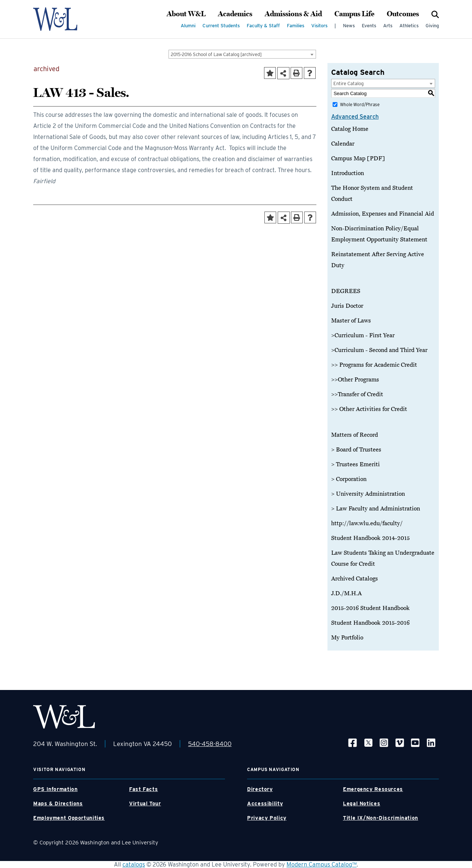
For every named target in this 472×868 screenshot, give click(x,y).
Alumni (188, 26)
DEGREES (346, 291)
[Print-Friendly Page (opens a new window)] (296, 73)
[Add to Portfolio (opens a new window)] (270, 73)
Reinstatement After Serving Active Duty (378, 260)
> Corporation (349, 479)
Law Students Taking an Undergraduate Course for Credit (383, 558)
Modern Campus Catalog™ (322, 864)
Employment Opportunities (69, 818)
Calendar (343, 144)
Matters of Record (355, 435)
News (349, 26)
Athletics (409, 26)
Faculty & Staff (263, 26)
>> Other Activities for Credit (369, 409)
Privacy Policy (267, 818)
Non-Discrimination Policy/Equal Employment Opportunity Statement (379, 234)
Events (369, 26)
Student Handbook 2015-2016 (370, 623)
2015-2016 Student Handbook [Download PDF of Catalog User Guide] (370, 608)
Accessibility (265, 803)
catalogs (134, 864)
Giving (432, 26)
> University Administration (368, 494)
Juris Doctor (347, 306)
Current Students (221, 26)
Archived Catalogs (355, 579)
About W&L (186, 14)
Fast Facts (143, 789)
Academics (235, 14)
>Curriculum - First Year (363, 335)
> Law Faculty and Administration (376, 509)
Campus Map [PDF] (358, 158)
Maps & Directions (58, 803)
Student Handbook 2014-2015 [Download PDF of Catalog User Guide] (370, 538)
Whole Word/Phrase (360, 104)
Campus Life (354, 14)
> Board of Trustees (356, 450)
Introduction (348, 173)
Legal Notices (362, 803)
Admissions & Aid (293, 14)
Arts (388, 26)
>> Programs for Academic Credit (374, 365)
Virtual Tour (145, 803)
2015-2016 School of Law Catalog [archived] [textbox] (216, 54)
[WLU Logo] (64, 19)
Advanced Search (355, 117)
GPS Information (55, 789)
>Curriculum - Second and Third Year (379, 350)
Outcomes (403, 14)
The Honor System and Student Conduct (372, 194)
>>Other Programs (355, 380)
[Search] (435, 14)
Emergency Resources (373, 789)
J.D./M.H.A (346, 593)
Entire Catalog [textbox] (348, 83)
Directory (260, 789)
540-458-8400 (210, 744)
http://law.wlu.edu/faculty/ (367, 523)
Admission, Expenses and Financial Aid (383, 214)
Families (296, 26)
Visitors (319, 26)
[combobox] (242, 54)
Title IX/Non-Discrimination (381, 818)
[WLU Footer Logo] (64, 717)
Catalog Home (350, 129)
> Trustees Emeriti (355, 464)
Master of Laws (351, 321)
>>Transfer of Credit (357, 394)
